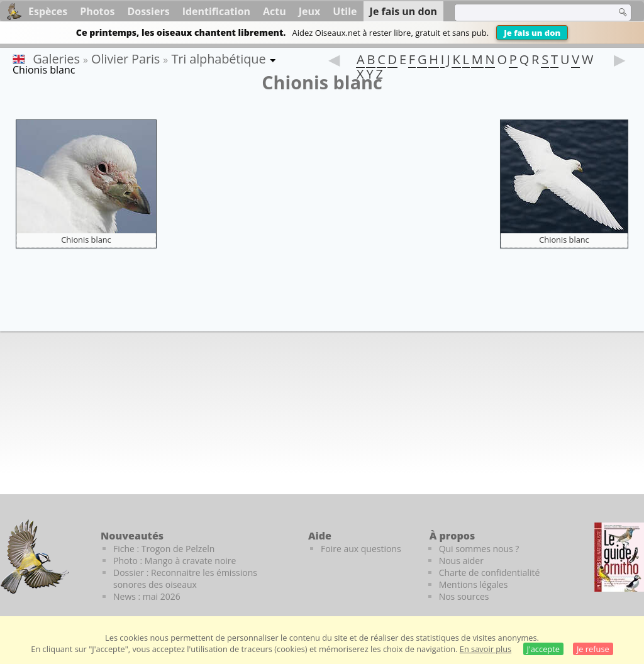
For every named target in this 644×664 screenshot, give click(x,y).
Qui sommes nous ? (479, 549)
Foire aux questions (361, 549)
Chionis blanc (86, 240)
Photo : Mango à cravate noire (175, 561)
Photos (97, 11)
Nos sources (464, 596)
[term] (527, 13)
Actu (275, 11)
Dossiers (148, 11)
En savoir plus (486, 649)
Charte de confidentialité (490, 573)
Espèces (48, 11)
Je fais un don (532, 33)
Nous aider (461, 561)
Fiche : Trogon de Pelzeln (164, 549)
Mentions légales (474, 584)
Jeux (310, 11)
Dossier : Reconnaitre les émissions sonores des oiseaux (185, 578)
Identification (216, 11)
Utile (345, 11)
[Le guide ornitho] (619, 557)
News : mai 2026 (147, 596)
